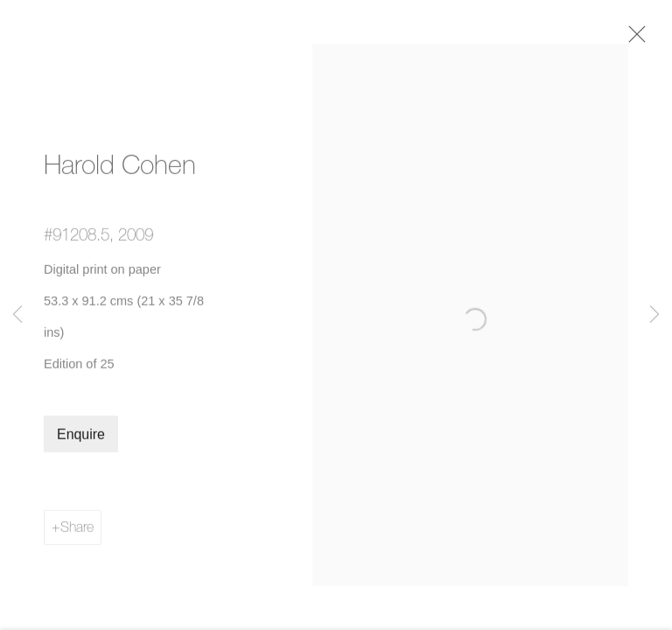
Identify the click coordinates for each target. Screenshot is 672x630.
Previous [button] (17, 315)
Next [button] (654, 315)
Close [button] (642, 39)
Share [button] (77, 535)
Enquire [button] (81, 442)
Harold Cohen (120, 172)
